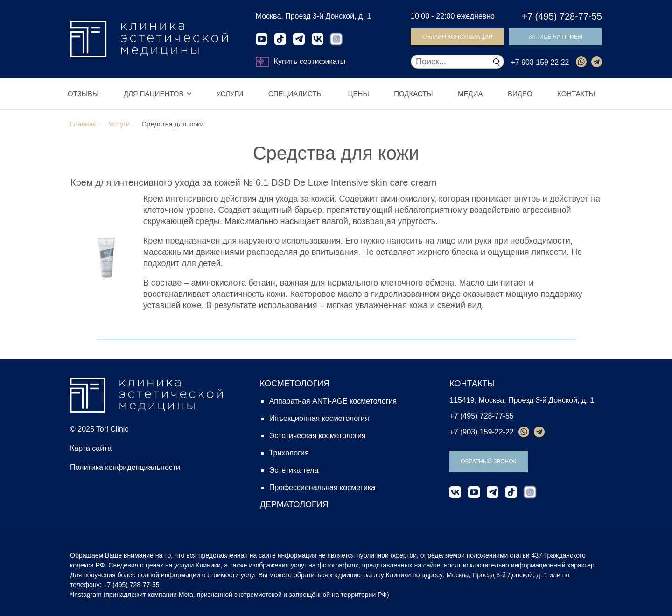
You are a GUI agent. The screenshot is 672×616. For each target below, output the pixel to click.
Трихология (289, 453)
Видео (520, 94)
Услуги (230, 94)
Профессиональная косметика (322, 487)
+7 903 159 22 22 (540, 62)
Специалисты (296, 94)
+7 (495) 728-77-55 (562, 16)
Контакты (576, 94)
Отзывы (83, 94)
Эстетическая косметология (318, 436)
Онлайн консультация (458, 37)
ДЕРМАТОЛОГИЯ (294, 504)
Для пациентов (154, 94)
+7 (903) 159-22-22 (481, 432)
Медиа (470, 94)
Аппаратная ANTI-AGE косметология (333, 401)
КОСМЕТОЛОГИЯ (295, 384)
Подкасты (413, 94)
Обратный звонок (488, 462)
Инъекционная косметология (319, 418)
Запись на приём (555, 37)
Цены (358, 94)
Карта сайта (91, 448)
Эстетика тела (294, 470)
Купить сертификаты (301, 62)
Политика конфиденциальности (125, 467)
